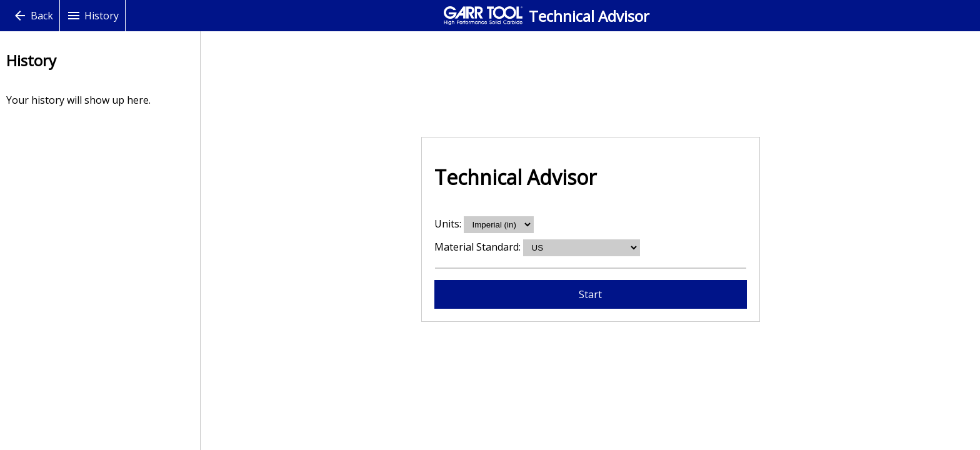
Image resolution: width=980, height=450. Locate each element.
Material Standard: (479, 247)
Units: (449, 224)
